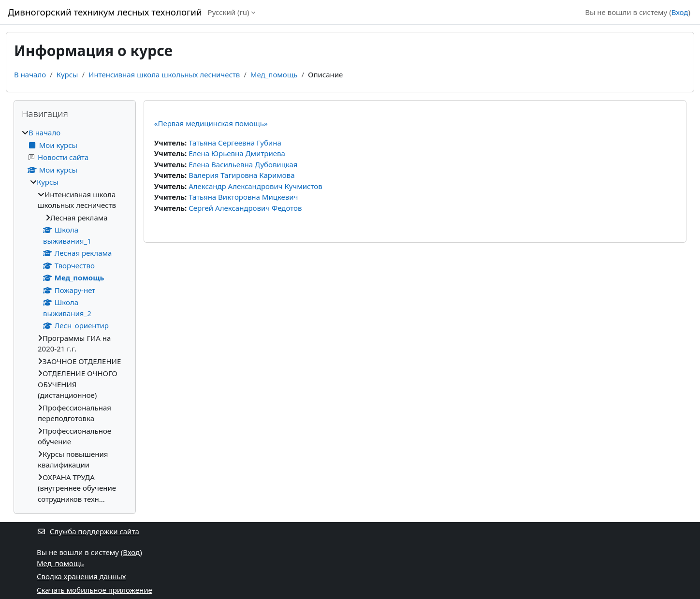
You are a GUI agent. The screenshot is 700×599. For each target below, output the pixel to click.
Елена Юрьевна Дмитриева (237, 153)
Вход (680, 12)
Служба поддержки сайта (88, 531)
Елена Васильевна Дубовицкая (243, 164)
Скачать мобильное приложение (95, 590)
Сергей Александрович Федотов (245, 208)
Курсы (67, 74)
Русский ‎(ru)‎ (229, 12)
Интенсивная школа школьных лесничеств (164, 74)
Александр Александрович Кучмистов (255, 186)
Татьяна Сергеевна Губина (235, 143)
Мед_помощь (274, 74)
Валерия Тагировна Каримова (241, 175)
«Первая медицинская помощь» (211, 123)
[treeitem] (75, 316)
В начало (30, 74)
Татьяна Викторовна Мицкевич (243, 197)
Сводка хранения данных (81, 576)
